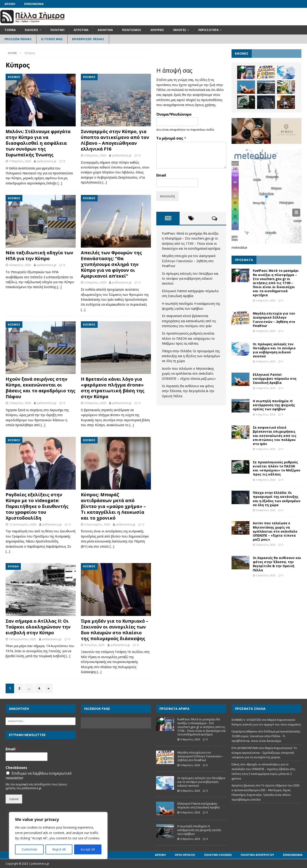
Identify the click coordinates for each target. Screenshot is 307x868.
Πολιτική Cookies (218, 855)
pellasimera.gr (47, 161)
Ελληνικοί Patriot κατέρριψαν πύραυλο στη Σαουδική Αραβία (275, 379)
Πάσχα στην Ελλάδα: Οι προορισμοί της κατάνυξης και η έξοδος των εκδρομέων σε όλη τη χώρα (191, 356)
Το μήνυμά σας (171, 138)
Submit (14, 799)
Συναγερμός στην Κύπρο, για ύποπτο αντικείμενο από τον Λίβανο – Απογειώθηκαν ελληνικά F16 (115, 140)
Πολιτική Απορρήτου (257, 855)
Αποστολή (167, 196)
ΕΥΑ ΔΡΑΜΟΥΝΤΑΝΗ (245, 748)
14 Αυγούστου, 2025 (23, 639)
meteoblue (239, 247)
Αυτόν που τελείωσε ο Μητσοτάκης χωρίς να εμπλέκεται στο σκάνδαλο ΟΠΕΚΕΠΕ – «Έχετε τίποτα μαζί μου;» (189, 374)
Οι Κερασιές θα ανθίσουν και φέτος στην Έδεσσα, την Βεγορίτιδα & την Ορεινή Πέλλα (188, 391)
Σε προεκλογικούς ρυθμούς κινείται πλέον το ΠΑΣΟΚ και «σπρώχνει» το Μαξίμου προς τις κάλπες (188, 338)
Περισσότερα (208, 30)
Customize (29, 849)
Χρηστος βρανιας (243, 785)
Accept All (88, 849)
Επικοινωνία (34, 4)
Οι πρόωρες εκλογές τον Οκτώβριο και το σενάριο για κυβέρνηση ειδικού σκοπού (190, 279)
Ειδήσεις (32, 30)
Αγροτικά (81, 30)
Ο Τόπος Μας (52, 39)
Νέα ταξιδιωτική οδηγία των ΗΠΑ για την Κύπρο (39, 256)
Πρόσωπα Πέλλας (18, 39)
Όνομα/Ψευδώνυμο (174, 114)
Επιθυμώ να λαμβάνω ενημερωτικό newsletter (39, 776)
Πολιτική (57, 30)
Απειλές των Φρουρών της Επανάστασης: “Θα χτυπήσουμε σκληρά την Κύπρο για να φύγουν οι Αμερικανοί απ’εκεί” (111, 264)
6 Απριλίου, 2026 (266, 300)
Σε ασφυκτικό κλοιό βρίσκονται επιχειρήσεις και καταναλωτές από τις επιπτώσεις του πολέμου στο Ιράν (189, 321)
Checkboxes (18, 768)
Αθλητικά (105, 30)
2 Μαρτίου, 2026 (95, 282)
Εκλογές (180, 30)
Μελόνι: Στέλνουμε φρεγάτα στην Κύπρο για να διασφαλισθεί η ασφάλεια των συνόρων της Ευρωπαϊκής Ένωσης (38, 143)
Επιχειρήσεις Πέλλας (88, 39)
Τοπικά (10, 30)
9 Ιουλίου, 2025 (94, 645)
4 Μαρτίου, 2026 (95, 155)
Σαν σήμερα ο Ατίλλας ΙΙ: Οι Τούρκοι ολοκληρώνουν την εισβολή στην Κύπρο (38, 627)
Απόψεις (157, 30)
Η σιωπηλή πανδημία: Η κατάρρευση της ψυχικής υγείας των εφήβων (274, 405)
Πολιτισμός (132, 30)
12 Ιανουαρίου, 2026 (23, 524)
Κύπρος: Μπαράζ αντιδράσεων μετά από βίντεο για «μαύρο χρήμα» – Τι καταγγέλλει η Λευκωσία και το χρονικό (113, 506)
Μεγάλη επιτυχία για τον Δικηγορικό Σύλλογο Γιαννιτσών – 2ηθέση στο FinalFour (189, 261)
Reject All (59, 849)
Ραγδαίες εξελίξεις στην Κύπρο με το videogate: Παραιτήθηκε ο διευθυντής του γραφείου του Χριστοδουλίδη (37, 506)
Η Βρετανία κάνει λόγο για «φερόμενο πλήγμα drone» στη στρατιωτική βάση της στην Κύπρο (113, 388)
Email (161, 175)
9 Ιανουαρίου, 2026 (97, 524)
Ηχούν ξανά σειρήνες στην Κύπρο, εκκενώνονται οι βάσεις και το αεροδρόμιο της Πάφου (41, 388)
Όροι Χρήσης (185, 855)
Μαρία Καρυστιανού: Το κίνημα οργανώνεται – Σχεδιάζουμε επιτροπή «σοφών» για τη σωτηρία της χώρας (264, 753)
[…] (60, 183)
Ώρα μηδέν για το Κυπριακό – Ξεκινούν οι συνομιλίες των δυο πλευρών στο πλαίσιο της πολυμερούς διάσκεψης (115, 630)
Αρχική (10, 4)
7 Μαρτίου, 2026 (20, 161)
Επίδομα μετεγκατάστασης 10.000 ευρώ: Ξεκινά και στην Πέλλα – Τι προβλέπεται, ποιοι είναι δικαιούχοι (266, 736)
